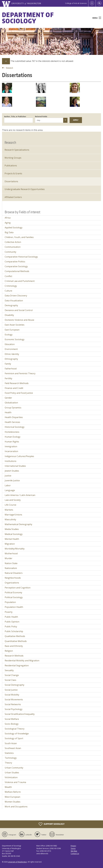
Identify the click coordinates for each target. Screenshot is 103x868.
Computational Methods (17, 271)
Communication (13, 247)
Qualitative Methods (15, 636)
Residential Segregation (17, 665)
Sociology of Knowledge (17, 734)
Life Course (10, 505)
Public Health (11, 617)
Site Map (74, 851)
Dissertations (11, 181)
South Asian (11, 743)
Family (8, 364)
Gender (8, 398)
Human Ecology (13, 437)
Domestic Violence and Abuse (19, 320)
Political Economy (13, 592)
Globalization (11, 403)
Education (10, 344)
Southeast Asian (13, 748)
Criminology (11, 286)
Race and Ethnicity (14, 646)
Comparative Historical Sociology (21, 257)
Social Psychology (14, 709)
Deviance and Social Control (19, 310)
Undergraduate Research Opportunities (25, 189)
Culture (8, 291)
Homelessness (12, 432)
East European (12, 330)
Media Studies (12, 529)
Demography (11, 305)
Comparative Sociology (16, 266)
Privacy (73, 846)
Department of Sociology (28, 18)
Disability (9, 315)
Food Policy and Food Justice (19, 393)
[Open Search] (99, 3)
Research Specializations (17, 150)
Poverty (9, 612)
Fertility (8, 378)
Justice (8, 476)
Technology (11, 758)
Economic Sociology (15, 339)
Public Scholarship (14, 631)
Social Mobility (12, 695)
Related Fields (41, 117)
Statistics (9, 753)
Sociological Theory (15, 729)
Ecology (9, 335)
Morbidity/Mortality (15, 549)
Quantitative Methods (16, 641)
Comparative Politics (15, 262)
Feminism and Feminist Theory (20, 373)
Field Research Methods (17, 383)
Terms (73, 848)
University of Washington (17, 862)
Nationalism (11, 568)
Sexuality (9, 670)
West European (12, 797)
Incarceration (11, 451)
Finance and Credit (14, 388)
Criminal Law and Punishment (20, 281)
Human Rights (12, 442)
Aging (8, 223)
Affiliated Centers (13, 197)
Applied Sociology (14, 228)
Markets (9, 510)
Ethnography (11, 359)
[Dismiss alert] (6, 61)
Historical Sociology (15, 427)
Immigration (11, 446)
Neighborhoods (13, 578)
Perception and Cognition (18, 588)
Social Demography (14, 685)
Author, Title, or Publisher (15, 117)
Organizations (12, 583)
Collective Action (13, 242)
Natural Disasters (14, 573)
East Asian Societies (15, 325)
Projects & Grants (13, 173)
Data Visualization (14, 301)
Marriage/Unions (13, 515)
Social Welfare (12, 719)
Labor (8, 485)
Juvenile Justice (12, 480)
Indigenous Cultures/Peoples (19, 456)
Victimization (11, 777)
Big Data (9, 232)
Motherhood (11, 553)
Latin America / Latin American (20, 495)
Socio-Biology (12, 724)
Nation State (11, 563)
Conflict (8, 276)
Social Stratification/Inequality (20, 714)
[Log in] (92, 3)
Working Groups (13, 158)
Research (10, 68)
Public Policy (11, 626)
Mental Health (12, 539)
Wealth (8, 787)
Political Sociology (14, 597)
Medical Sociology (14, 534)
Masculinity (10, 519)
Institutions (11, 461)
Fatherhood (11, 369)
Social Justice (11, 690)
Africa (8, 218)
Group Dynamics (13, 408)
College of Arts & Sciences (76, 3)
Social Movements (14, 700)
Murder (9, 558)
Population (10, 602)
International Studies (15, 466)
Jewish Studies (12, 471)
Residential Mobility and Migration (22, 661)
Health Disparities (14, 417)
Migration (10, 544)
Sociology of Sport (14, 738)
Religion (9, 651)
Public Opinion (12, 622)
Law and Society (13, 500)
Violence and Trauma (15, 782)
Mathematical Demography (18, 524)
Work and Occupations (16, 807)
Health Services (12, 422)
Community (10, 252)
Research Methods (14, 656)
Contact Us (75, 854)
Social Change (12, 675)
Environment (11, 349)
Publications (11, 166)
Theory (8, 763)
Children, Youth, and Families (19, 237)
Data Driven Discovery (16, 296)
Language (10, 490)
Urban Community (14, 768)
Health (8, 412)
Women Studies (13, 802)
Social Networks (13, 704)
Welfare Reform (13, 792)
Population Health (14, 607)
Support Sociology (52, 824)
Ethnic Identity (12, 354)
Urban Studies (12, 773)
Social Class (10, 680)
